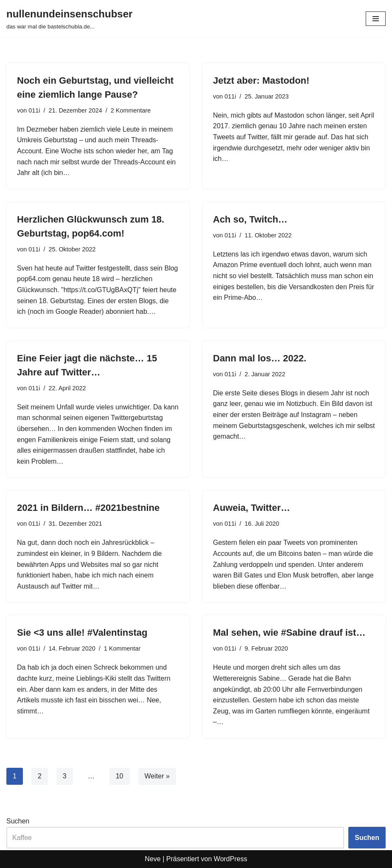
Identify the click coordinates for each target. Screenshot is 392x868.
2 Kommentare (131, 110)
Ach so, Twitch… (250, 219)
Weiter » (157, 776)
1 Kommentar (122, 648)
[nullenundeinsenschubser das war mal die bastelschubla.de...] (69, 19)
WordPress (231, 859)
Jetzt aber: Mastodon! (261, 80)
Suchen (18, 821)
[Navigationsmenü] (376, 19)
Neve (153, 859)
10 (120, 776)
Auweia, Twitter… (252, 508)
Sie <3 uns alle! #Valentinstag (82, 633)
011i (34, 110)
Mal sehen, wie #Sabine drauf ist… (289, 633)
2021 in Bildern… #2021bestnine (88, 508)
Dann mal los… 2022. (260, 358)
